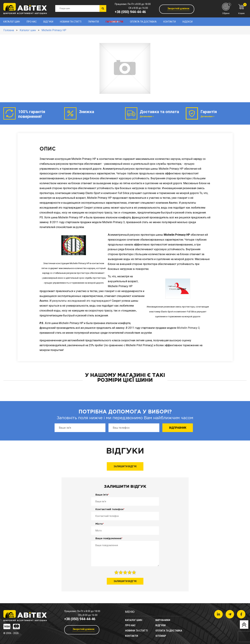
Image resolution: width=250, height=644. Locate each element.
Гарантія (93, 22)
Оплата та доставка (143, 22)
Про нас (32, 22)
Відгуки (48, 22)
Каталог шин (12, 22)
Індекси (188, 22)
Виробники (163, 620)
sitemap (161, 636)
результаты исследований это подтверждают (81, 301)
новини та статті (71, 22)
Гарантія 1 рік (114, 22)
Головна (9, 30)
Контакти (170, 22)
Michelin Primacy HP (54, 30)
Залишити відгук (125, 466)
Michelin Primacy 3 (188, 328)
